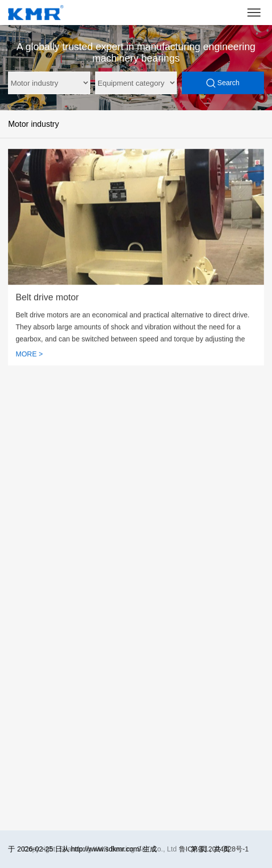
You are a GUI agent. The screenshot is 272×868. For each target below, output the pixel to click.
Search (223, 83)
